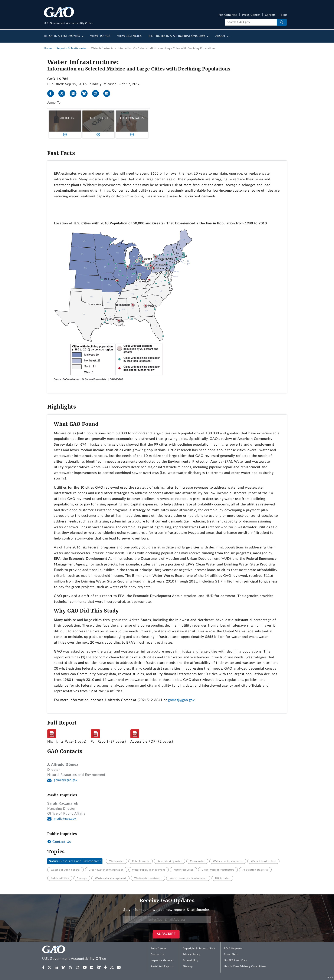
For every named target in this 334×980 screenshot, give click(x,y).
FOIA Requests (233, 948)
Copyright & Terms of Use (199, 948)
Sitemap (188, 966)
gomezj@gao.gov (181, 700)
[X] (63, 93)
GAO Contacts (132, 118)
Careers (270, 15)
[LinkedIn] (75, 93)
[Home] (83, 953)
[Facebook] (52, 93)
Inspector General (162, 960)
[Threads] (97, 93)
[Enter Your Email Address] (167, 920)
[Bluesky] (86, 93)
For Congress (228, 15)
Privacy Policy (191, 954)
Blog (284, 15)
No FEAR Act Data (235, 960)
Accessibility (191, 960)
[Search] (251, 22)
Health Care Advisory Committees (245, 966)
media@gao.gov (65, 819)
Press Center (251, 15)
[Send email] (108, 93)
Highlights (65, 118)
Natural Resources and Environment (75, 861)
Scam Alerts (231, 954)
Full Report (98, 118)
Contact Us (59, 842)
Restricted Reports (162, 966)
